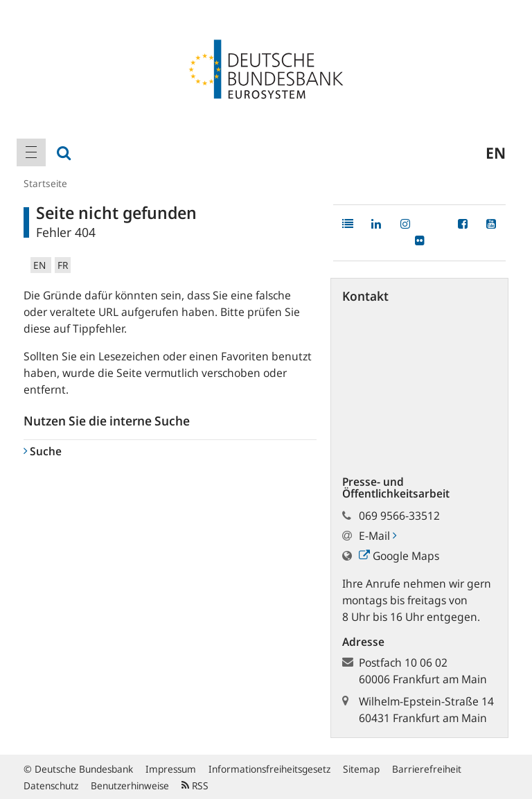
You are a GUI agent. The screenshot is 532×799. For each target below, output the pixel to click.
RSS (195, 785)
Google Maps (399, 556)
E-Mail (378, 536)
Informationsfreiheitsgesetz (269, 769)
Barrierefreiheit (427, 769)
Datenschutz (51, 785)
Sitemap (361, 769)
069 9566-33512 (399, 516)
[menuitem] (31, 152)
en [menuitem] (496, 152)
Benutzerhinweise (130, 785)
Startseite (45, 183)
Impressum (171, 769)
